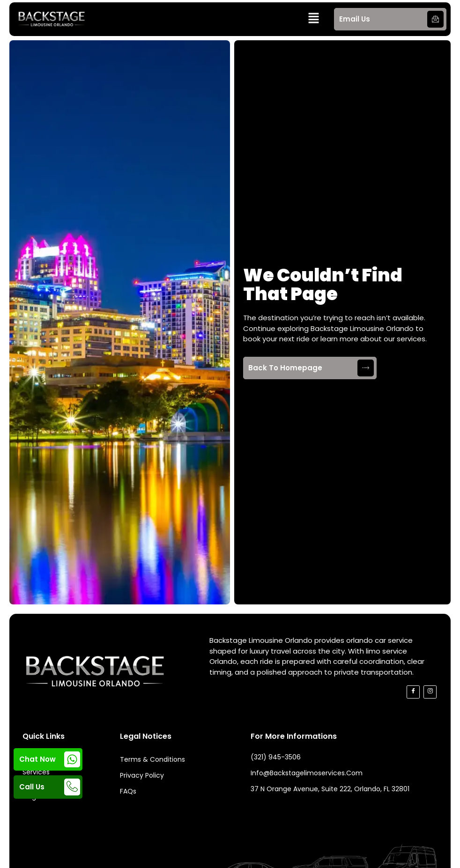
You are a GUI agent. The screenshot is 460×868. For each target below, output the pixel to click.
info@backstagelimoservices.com (307, 773)
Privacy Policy (142, 775)
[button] (314, 19)
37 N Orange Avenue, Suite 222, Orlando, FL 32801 (330, 789)
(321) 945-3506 (276, 757)
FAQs (128, 791)
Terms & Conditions (152, 759)
